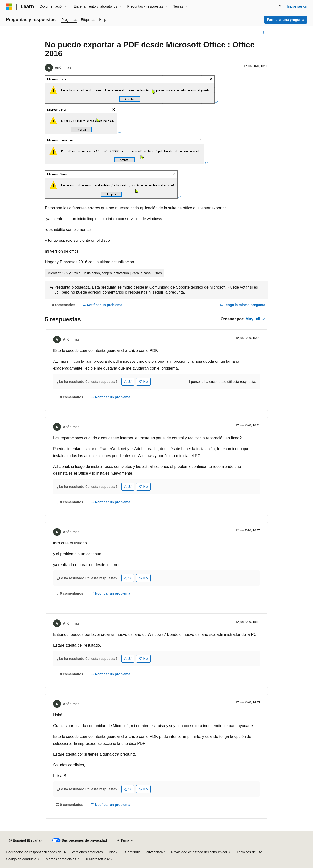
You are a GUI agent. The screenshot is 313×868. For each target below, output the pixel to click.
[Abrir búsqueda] (280, 7)
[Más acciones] (264, 32)
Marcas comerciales (61, 859)
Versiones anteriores (87, 852)
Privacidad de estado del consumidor (199, 852)
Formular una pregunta (285, 20)
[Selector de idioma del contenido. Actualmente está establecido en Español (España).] (25, 841)
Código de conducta (21, 859)
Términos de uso (249, 852)
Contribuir (132, 852)
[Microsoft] (9, 7)
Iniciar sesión (297, 6)
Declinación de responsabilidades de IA (36, 852)
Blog (112, 852)
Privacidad (154, 852)
